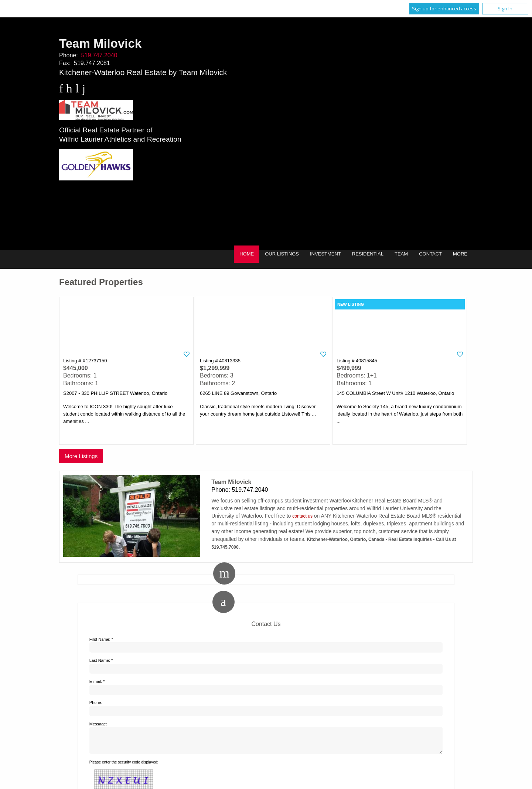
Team (401, 254)
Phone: (96, 702)
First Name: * (101, 639)
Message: (98, 724)
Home (247, 254)
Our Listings (282, 254)
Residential (368, 254)
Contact (430, 254)
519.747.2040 (99, 55)
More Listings (81, 456)
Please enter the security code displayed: (124, 767)
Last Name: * (101, 660)
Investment (325, 254)
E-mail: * (97, 681)
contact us (302, 516)
